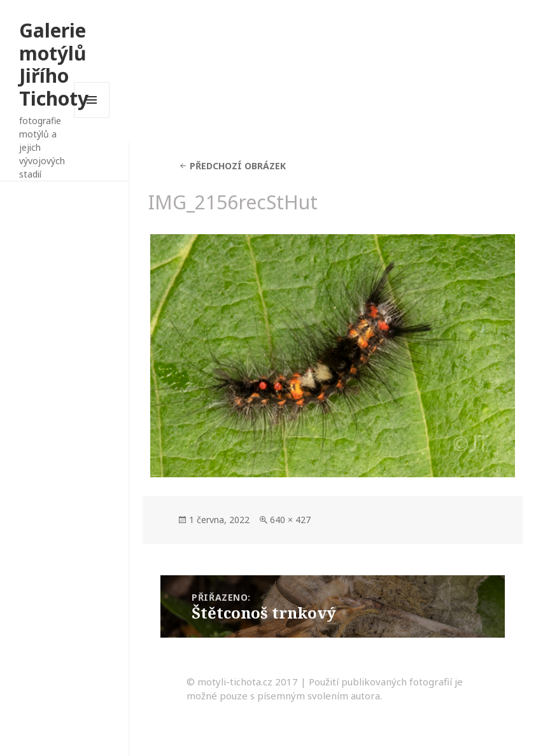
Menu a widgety (92, 117)
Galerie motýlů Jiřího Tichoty (54, 64)
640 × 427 (290, 520)
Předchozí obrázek (238, 166)
